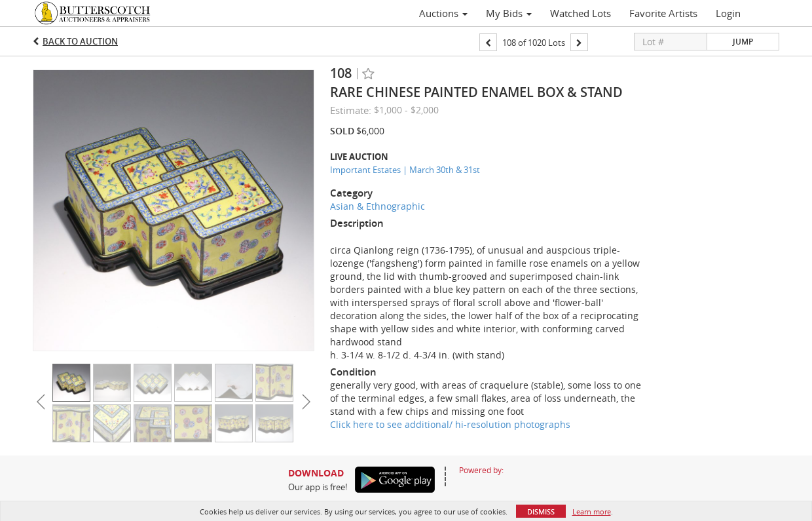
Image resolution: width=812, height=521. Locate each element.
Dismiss (541, 511)
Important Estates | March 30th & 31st (405, 170)
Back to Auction (80, 41)
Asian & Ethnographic (378, 206)
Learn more (592, 511)
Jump (743, 42)
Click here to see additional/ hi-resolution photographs (450, 424)
